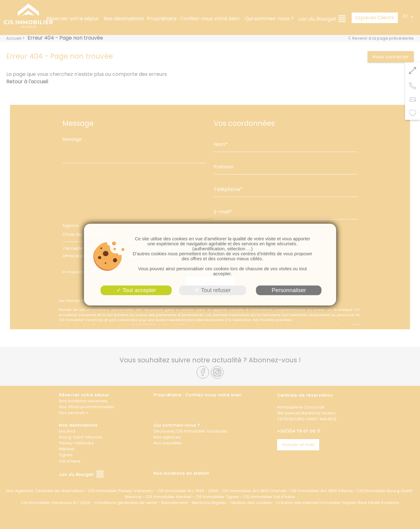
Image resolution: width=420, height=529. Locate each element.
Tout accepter (136, 290)
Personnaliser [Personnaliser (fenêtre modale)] (289, 290)
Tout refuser (213, 290)
